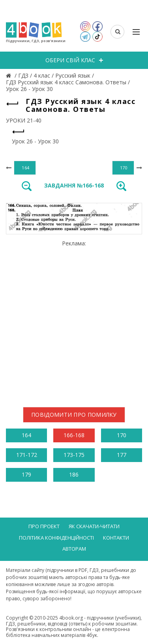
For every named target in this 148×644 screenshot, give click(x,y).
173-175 (74, 455)
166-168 (74, 435)
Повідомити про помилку (74, 415)
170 (122, 435)
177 (122, 455)
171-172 (27, 455)
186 (74, 474)
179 (26, 474)
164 (26, 435)
